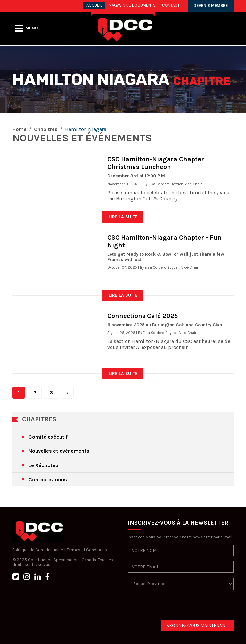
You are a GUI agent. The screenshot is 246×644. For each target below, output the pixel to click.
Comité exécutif (48, 437)
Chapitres (46, 129)
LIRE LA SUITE (123, 217)
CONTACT (171, 5)
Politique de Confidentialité (38, 550)
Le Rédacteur (44, 465)
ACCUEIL (94, 5)
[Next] (67, 393)
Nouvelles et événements (59, 451)
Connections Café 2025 (143, 316)
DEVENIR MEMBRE (211, 6)
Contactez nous (48, 479)
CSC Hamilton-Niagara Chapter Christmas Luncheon (156, 163)
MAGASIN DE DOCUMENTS (132, 5)
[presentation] (176, 608)
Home (20, 129)
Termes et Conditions (87, 550)
